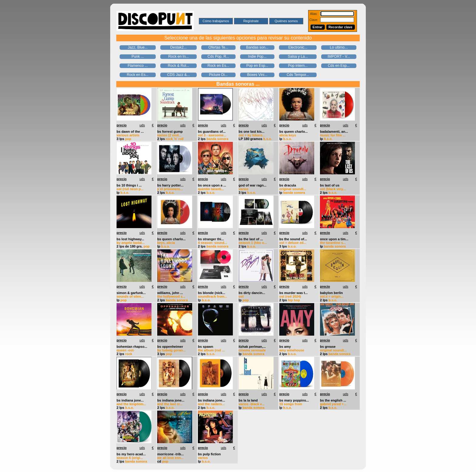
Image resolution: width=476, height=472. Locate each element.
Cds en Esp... (339, 66)
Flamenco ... (138, 66)
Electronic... (298, 47)
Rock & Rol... (178, 66)
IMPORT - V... (339, 56)
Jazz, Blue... (138, 47)
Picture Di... (218, 75)
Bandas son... (257, 47)
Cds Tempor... (298, 75)
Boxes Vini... (257, 75)
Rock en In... (178, 56)
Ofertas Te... (218, 47)
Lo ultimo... (339, 47)
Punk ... (138, 56)
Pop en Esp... (257, 66)
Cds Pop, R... (218, 56)
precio (122, 125)
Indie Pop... (257, 56)
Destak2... (178, 47)
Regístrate (251, 21)
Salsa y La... (298, 56)
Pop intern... (298, 66)
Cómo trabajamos (216, 21)
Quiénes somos (286, 21)
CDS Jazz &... (179, 75)
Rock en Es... (218, 66)
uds (142, 125)
